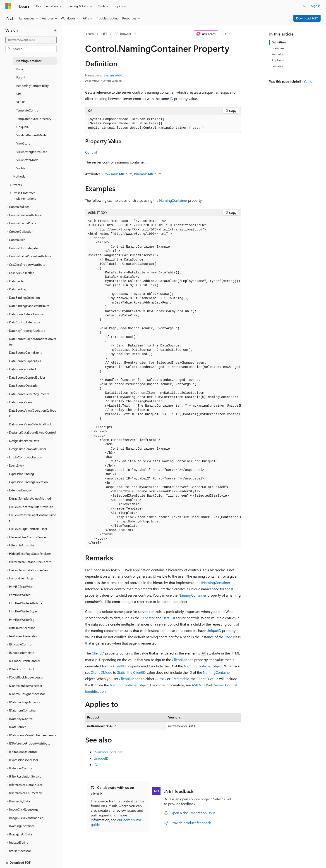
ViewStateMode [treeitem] (27, 160)
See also (277, 66)
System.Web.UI (114, 75)
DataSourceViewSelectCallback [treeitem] (30, 424)
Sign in (316, 6)
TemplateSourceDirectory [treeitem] (34, 119)
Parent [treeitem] (21, 77)
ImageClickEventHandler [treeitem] (26, 818)
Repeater (148, 618)
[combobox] (31, 40)
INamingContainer (216, 582)
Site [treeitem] (19, 94)
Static (121, 672)
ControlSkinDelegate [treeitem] (23, 248)
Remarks (277, 54)
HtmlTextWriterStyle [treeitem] (23, 611)
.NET (104, 34)
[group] (163, 382)
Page (228, 637)
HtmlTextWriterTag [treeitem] (22, 620)
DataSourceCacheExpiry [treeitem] (26, 352)
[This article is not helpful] (311, 81)
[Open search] (305, 6)
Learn (90, 34)
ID (171, 98)
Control (91, 152)
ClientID (98, 653)
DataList (169, 618)
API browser (123, 34)
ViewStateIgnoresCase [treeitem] (32, 152)
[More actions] (237, 34)
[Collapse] (55, 30)
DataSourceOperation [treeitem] (24, 385)
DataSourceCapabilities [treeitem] (25, 361)
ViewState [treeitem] (23, 143)
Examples (278, 48)
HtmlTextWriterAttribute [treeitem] (26, 603)
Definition (279, 42)
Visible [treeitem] (21, 168)
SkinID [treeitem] (21, 102)
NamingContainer (173, 200)
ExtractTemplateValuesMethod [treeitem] (30, 498)
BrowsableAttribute (117, 174)
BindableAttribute (148, 174)
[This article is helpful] (306, 81)
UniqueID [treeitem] (23, 127)
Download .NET (307, 18)
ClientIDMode (183, 660)
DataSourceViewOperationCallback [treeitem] (32, 413)
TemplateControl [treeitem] (28, 110)
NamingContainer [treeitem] (29, 61)
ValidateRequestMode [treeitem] (31, 135)
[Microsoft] (8, 6)
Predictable (180, 679)
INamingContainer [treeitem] (22, 826)
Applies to (278, 60)
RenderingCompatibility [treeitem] (32, 86)
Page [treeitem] (20, 69)
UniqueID (214, 630)
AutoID (161, 679)
